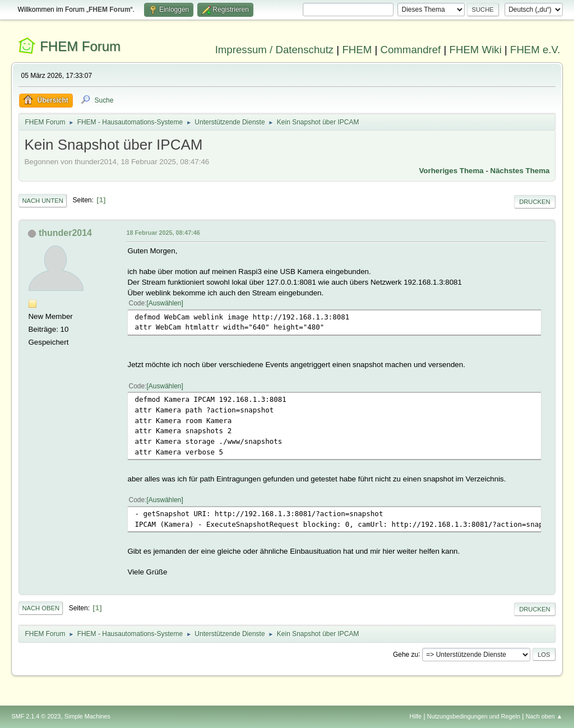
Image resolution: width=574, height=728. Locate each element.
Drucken (534, 202)
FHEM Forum (80, 46)
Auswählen (165, 303)
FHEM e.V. (535, 50)
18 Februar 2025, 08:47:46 (163, 233)
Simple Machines (87, 716)
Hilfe (416, 716)
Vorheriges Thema (451, 171)
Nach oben (41, 608)
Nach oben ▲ (544, 716)
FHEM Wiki (476, 50)
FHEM (357, 50)
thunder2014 (65, 233)
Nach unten (42, 201)
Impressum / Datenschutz (275, 50)
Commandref (410, 50)
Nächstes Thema (520, 171)
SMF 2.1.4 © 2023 (36, 716)
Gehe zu (406, 654)
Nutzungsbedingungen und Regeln (474, 716)
